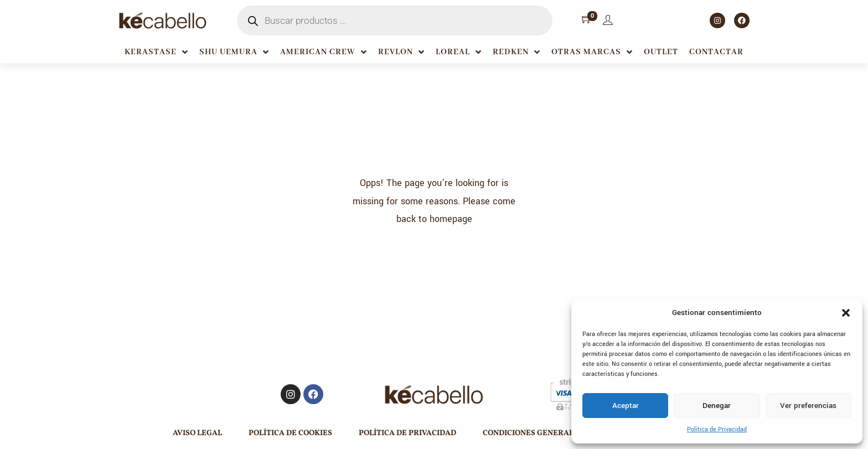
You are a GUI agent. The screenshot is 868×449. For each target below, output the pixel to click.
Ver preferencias (808, 406)
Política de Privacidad (717, 429)
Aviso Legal (197, 433)
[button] (846, 313)
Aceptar (626, 406)
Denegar (717, 406)
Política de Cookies (290, 433)
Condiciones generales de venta (553, 433)
